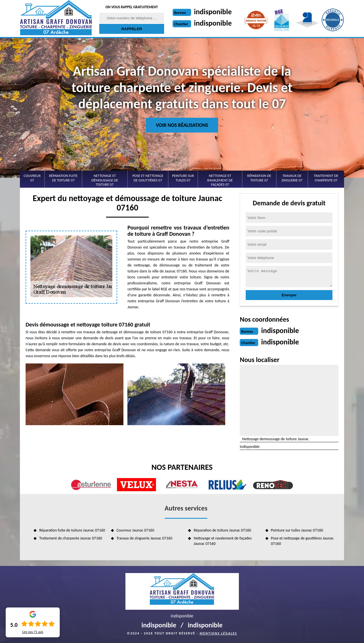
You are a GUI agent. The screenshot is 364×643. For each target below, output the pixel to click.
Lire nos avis (33, 632)
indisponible (213, 12)
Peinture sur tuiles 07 (183, 178)
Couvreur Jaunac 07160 (136, 530)
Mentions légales (218, 633)
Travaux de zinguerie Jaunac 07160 (144, 538)
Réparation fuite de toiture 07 (63, 178)
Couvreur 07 (32, 178)
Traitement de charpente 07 (326, 178)
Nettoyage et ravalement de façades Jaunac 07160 (223, 541)
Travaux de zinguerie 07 (292, 178)
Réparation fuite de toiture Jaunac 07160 (72, 530)
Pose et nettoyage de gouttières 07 (148, 178)
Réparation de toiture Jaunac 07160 (222, 530)
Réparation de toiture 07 (259, 178)
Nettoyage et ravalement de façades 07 (220, 180)
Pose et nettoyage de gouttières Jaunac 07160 (302, 541)
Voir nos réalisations (182, 125)
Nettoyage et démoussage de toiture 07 (105, 180)
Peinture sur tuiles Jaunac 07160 (297, 530)
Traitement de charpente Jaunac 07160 (71, 538)
